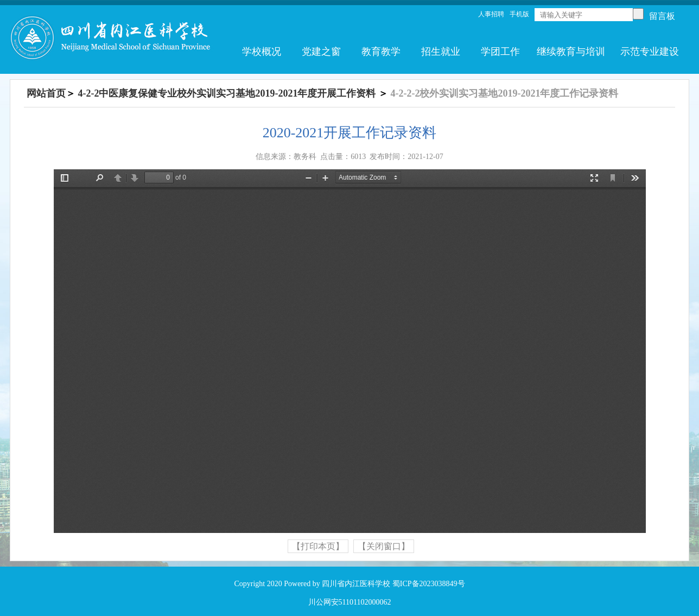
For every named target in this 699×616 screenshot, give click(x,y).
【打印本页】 (318, 546)
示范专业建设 (650, 52)
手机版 (519, 14)
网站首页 (46, 93)
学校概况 (262, 52)
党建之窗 (321, 52)
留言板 (662, 16)
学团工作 (500, 52)
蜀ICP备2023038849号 (429, 584)
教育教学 (381, 52)
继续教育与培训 (571, 52)
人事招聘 (491, 14)
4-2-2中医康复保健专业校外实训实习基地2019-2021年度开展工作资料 (227, 93)
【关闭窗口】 (384, 546)
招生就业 (441, 52)
